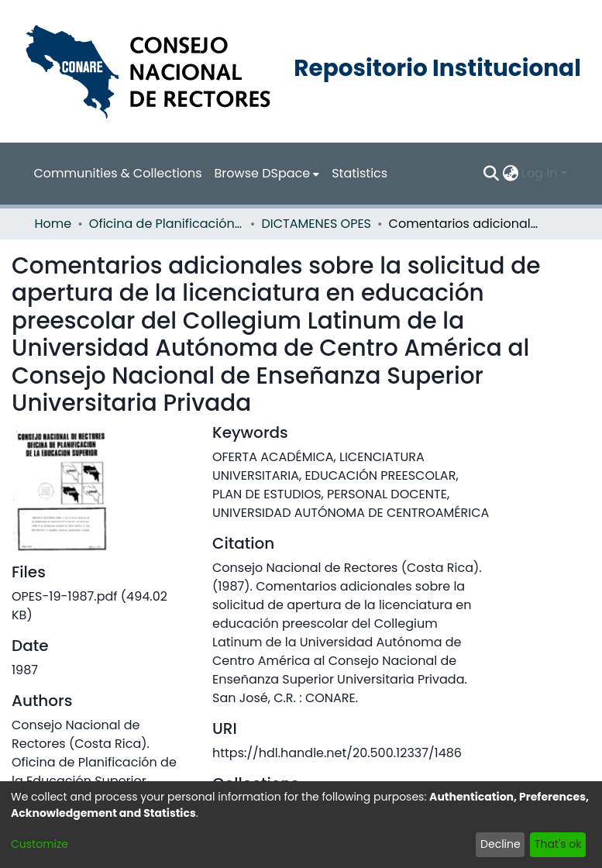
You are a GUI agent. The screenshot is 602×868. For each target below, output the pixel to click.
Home (53, 224)
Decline (501, 844)
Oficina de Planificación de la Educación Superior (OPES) (167, 224)
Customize (40, 844)
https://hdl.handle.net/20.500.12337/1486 (337, 753)
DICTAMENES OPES (316, 224)
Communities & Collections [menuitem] (118, 173)
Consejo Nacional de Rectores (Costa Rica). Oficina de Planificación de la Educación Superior (94, 753)
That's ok (558, 844)
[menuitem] (267, 174)
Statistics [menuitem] (359, 173)
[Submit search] (491, 174)
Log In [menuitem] (539, 173)
